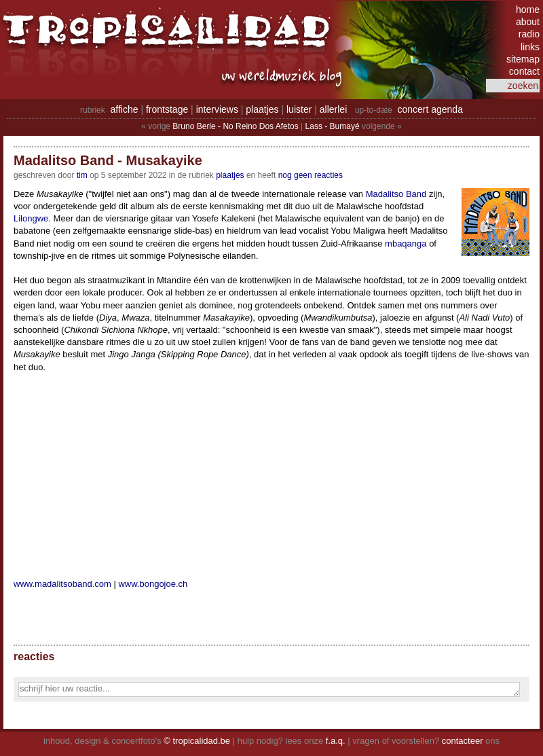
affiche (125, 109)
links (530, 47)
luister (299, 109)
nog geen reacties (311, 175)
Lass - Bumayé (333, 126)
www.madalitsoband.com (62, 584)
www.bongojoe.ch (153, 584)
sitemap (523, 59)
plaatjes (262, 109)
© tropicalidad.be (197, 741)
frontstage (167, 109)
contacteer (463, 741)
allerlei (333, 109)
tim (82, 175)
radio (529, 34)
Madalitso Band (396, 194)
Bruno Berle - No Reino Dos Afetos (235, 126)
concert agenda (430, 109)
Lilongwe (31, 218)
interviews (217, 109)
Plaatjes (230, 175)
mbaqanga (406, 244)
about (528, 22)
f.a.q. (336, 741)
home (528, 10)
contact (524, 71)
